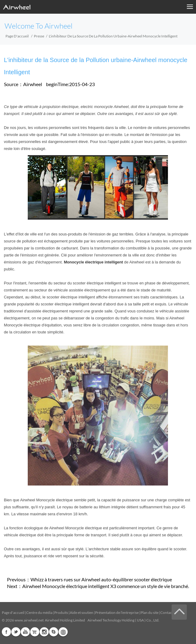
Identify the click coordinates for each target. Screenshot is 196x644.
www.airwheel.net (29, 620)
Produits (61, 613)
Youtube (25, 632)
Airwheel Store (35, 632)
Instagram (44, 632)
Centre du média (39, 613)
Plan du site (150, 613)
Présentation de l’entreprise (117, 613)
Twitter (16, 632)
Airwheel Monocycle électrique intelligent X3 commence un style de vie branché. (106, 586)
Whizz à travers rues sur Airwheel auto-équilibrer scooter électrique (101, 579)
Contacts (167, 613)
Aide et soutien (82, 613)
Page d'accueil (17, 36)
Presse (39, 36)
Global (63, 632)
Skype (54, 632)
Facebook (6, 632)
